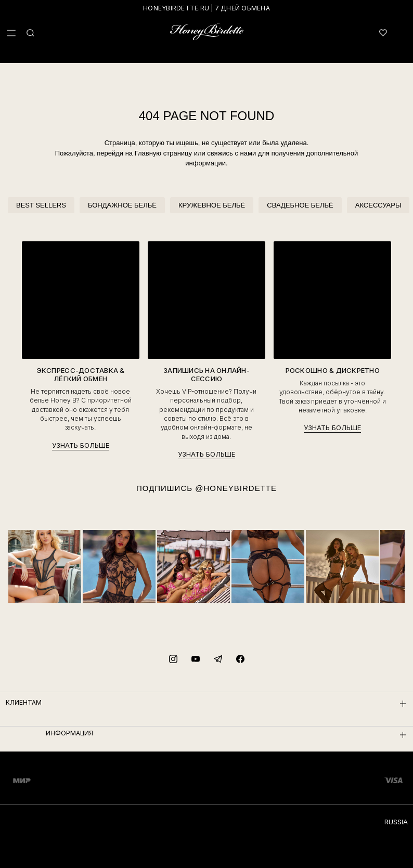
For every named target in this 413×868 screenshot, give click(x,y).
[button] (11, 33)
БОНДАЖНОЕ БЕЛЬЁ (122, 205)
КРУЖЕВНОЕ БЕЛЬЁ (212, 205)
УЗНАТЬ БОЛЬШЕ (81, 445)
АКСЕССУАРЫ (378, 205)
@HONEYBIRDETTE (236, 488)
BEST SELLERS (41, 205)
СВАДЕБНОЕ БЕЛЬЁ (300, 205)
